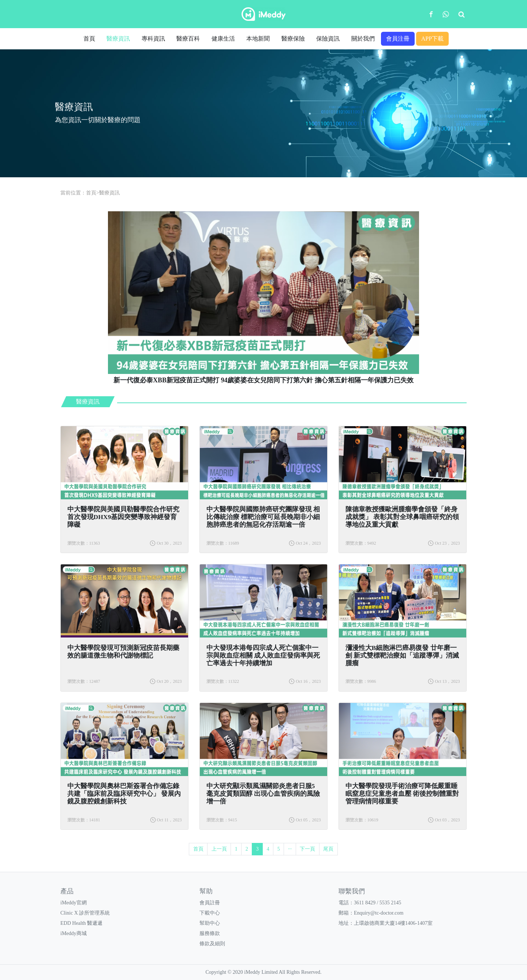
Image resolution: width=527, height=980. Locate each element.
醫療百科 (188, 39)
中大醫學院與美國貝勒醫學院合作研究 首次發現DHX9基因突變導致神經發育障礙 (123, 517)
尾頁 (328, 849)
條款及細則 (212, 944)
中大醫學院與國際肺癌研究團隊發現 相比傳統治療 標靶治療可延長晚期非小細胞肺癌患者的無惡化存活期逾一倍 (263, 517)
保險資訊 (328, 39)
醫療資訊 (118, 39)
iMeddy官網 (74, 903)
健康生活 (223, 39)
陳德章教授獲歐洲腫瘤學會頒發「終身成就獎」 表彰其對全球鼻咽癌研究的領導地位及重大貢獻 (402, 517)
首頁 (89, 39)
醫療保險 (293, 39)
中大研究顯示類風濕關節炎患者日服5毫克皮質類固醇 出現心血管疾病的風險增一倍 (263, 794)
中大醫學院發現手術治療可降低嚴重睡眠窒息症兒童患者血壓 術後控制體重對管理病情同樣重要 (402, 794)
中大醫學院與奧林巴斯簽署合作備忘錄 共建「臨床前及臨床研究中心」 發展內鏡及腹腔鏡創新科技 (124, 794)
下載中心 (210, 913)
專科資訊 (153, 39)
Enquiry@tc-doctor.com (379, 913)
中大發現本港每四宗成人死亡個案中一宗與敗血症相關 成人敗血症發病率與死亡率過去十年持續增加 (263, 655)
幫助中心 (210, 923)
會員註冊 (210, 903)
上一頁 (219, 849)
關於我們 (363, 39)
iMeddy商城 (74, 933)
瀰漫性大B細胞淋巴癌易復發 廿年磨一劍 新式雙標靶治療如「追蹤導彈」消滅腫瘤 (402, 655)
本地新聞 (258, 39)
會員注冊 (398, 39)
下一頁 (307, 849)
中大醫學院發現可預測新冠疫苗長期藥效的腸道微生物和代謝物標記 (123, 652)
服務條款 (210, 933)
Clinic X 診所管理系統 (85, 913)
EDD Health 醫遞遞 (81, 923)
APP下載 (432, 39)
